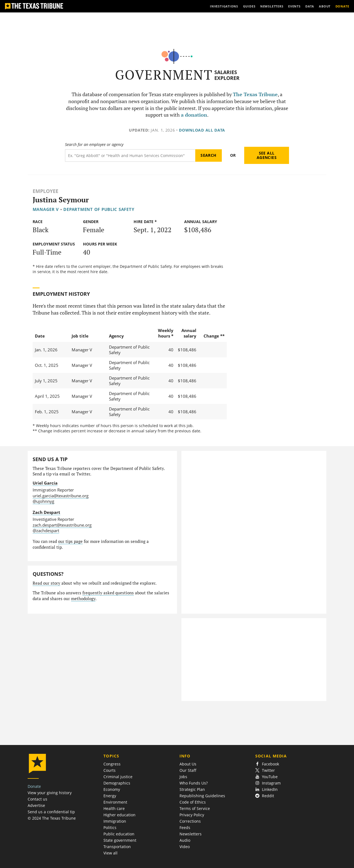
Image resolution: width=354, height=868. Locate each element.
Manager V (46, 209)
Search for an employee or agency (94, 145)
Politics (110, 828)
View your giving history (50, 793)
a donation (194, 115)
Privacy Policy (192, 815)
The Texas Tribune (255, 94)
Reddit (265, 796)
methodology (83, 599)
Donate (34, 786)
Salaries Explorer (227, 75)
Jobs (183, 777)
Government (164, 75)
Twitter (265, 770)
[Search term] (130, 155)
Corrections (190, 821)
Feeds (185, 828)
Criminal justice (118, 777)
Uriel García (45, 483)
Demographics (117, 783)
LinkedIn (266, 789)
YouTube (266, 777)
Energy (110, 796)
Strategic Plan (192, 789)
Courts (110, 770)
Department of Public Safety (99, 209)
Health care (114, 808)
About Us (188, 764)
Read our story (46, 583)
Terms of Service (195, 808)
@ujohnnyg (43, 501)
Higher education (119, 815)
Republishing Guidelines (202, 796)
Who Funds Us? (194, 783)
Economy (112, 789)
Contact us (37, 799)
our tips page (70, 541)
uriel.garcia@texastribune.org (61, 496)
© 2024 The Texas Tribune (52, 818)
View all (110, 853)
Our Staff (188, 770)
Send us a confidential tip (51, 812)
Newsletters (191, 834)
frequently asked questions (108, 593)
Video (185, 847)
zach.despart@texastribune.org (62, 525)
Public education (119, 834)
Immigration (115, 821)
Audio (185, 840)
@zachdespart (46, 530)
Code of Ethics (193, 802)
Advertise (36, 805)
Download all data (202, 130)
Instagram (268, 783)
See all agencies (267, 155)
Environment (115, 802)
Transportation (117, 847)
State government (120, 840)
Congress (112, 764)
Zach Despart (46, 512)
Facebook (267, 764)
